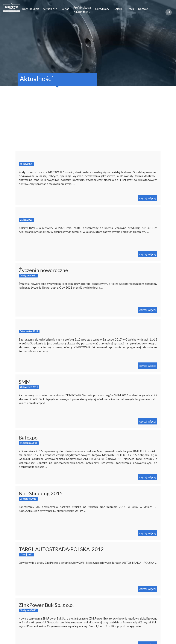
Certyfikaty (102, 9)
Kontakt (143, 9)
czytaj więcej (148, 198)
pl (169, 12)
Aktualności (50, 9)
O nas (65, 9)
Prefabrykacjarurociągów (82, 10)
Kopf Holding (30, 9)
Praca (130, 9)
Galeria (118, 9)
